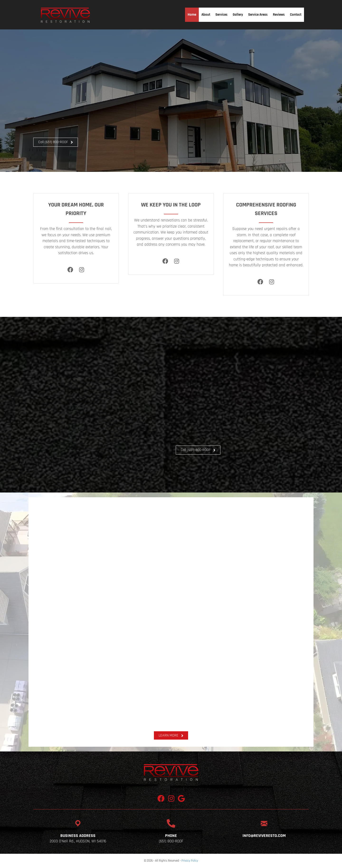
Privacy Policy (190, 861)
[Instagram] (82, 270)
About (206, 15)
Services (221, 15)
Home (192, 15)
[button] (56, 142)
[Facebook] (70, 270)
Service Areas (258, 15)
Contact (296, 15)
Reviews (279, 15)
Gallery (238, 15)
